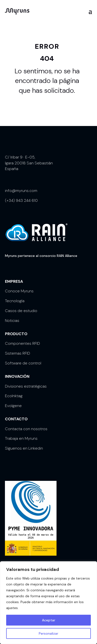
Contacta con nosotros (26, 429)
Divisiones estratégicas (26, 386)
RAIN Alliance (67, 256)
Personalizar (48, 633)
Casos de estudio (21, 311)
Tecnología (15, 301)
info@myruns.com (21, 191)
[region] (48, 603)
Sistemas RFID (18, 353)
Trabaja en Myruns (21, 438)
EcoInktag (14, 396)
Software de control (23, 363)
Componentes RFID (22, 343)
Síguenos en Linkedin (24, 448)
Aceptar (49, 620)
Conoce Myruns (19, 291)
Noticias (12, 321)
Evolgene (13, 406)
